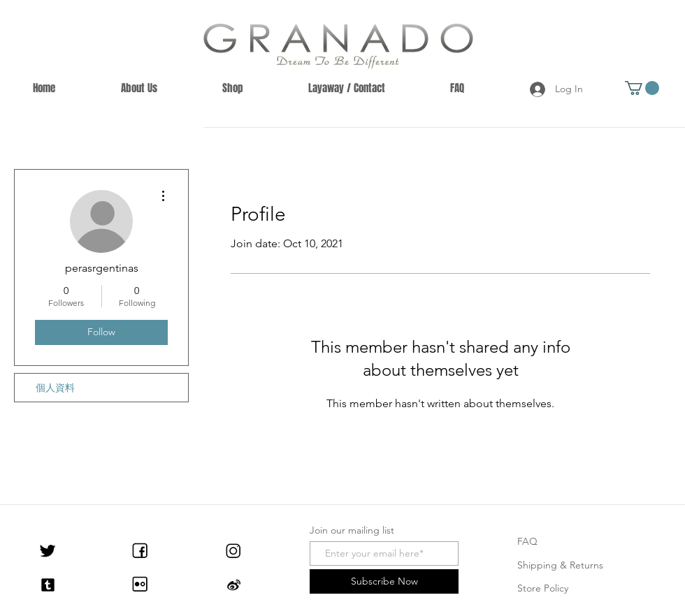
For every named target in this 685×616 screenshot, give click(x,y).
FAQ (527, 541)
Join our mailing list (352, 530)
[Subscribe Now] (384, 581)
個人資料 (55, 388)
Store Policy (543, 588)
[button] (642, 88)
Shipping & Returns (560, 565)
